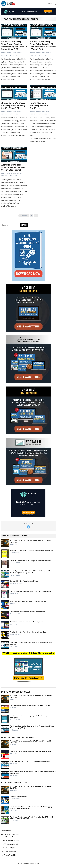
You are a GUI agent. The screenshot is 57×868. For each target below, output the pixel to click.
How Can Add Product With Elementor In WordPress (27, 612)
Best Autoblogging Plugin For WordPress (24, 581)
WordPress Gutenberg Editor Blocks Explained (14, 26)
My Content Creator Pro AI (11, 840)
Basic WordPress (6, 831)
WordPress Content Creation (10, 834)
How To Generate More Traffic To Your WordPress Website (30, 761)
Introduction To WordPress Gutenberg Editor (12, 87)
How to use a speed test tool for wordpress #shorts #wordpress (32, 551)
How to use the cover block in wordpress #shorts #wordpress (31, 561)
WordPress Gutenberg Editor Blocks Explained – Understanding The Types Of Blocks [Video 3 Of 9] (14, 45)
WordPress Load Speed (8, 848)
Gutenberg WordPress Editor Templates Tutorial (12, 149)
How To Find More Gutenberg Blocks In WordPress (39, 106)
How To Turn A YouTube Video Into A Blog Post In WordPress (30, 751)
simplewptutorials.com (31, 864)
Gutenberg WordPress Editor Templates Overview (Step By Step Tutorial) (13, 167)
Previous (24, 216)
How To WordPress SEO (8, 855)
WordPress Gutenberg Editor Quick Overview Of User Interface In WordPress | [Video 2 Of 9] (43, 45)
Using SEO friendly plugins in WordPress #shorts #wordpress (31, 591)
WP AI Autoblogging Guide (11, 844)
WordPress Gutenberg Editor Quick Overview (43, 26)
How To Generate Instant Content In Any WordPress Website (30, 706)
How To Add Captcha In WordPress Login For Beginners (29, 601)
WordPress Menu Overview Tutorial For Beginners (27, 622)
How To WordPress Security (9, 851)
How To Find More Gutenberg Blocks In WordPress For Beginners (43, 87)
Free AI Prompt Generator (19, 797)
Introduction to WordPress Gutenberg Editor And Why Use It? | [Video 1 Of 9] (13, 106)
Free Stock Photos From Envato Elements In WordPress (29, 632)
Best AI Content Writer (10, 837)
